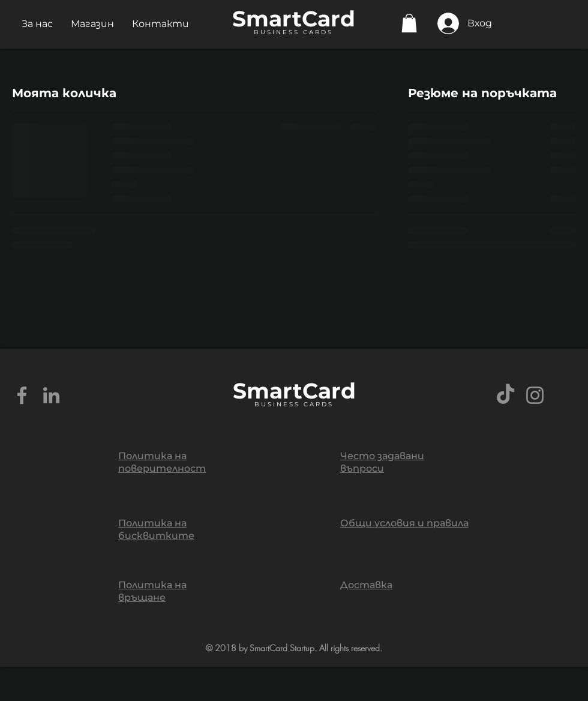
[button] (37, 24)
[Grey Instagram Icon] (535, 395)
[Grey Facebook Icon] (22, 395)
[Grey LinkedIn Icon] (51, 395)
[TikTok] (505, 395)
